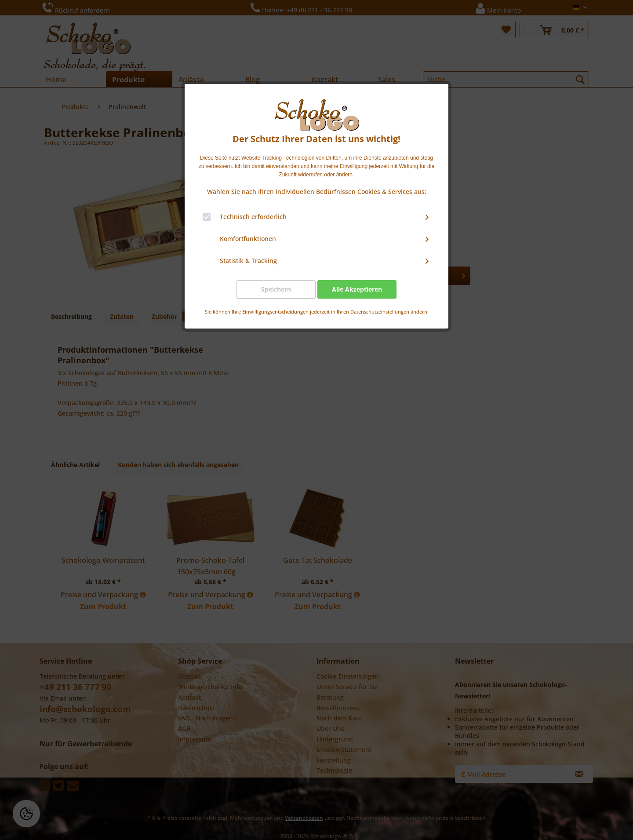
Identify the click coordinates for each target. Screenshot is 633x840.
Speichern (276, 289)
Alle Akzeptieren (357, 289)
